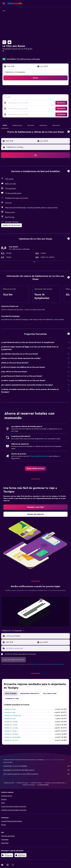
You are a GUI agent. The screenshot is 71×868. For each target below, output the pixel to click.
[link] (36, 469)
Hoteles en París (10, 709)
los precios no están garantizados (54, 760)
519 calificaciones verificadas (28, 59)
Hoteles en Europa (22, 783)
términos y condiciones (37, 664)
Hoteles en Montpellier (12, 737)
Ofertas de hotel (9, 783)
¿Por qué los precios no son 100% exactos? (37, 774)
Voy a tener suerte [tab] (50, 693)
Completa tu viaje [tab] (12, 699)
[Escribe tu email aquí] (37, 648)
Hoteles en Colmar (11, 725)
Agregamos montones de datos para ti (37, 770)
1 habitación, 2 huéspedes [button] (15, 72)
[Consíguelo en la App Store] (20, 855)
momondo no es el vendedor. (37, 766)
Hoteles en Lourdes (11, 728)
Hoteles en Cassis (10, 731)
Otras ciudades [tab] (11, 693)
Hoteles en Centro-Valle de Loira (55, 783)
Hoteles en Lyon (10, 719)
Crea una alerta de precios (39, 456)
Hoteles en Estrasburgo (13, 716)
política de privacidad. (57, 664)
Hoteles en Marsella (11, 722)
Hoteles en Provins (11, 740)
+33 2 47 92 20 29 (10, 56)
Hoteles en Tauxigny (29, 785)
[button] (4, 3)
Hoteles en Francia (36, 783)
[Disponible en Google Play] (7, 855)
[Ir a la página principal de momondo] (15, 3)
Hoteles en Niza (10, 712)
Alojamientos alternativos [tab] (30, 693)
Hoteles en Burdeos (11, 734)
